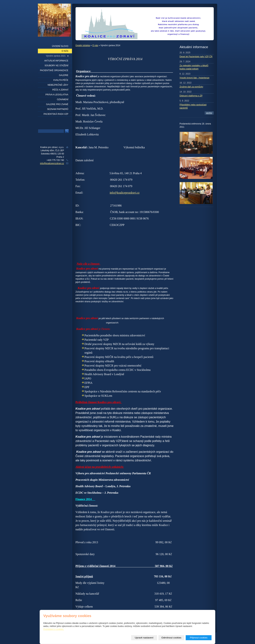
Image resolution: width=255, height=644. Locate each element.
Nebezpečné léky (58, 85)
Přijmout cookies (199, 638)
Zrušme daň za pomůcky (191, 87)
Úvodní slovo (60, 46)
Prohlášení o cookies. (54, 629)
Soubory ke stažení (56, 66)
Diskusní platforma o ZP (191, 96)
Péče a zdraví (60, 90)
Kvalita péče (61, 80)
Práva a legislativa (57, 95)
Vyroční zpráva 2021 (56, 56)
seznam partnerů (58, 109)
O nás (95, 45)
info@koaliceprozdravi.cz (125, 193)
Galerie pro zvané (57, 104)
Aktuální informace (56, 61)
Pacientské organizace (54, 70)
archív (209, 113)
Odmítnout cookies (171, 638)
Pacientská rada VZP (56, 114)
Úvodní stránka (83, 45)
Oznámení (63, 99)
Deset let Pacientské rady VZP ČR (196, 57)
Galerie (64, 75)
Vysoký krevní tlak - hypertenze (195, 78)
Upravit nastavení (144, 638)
